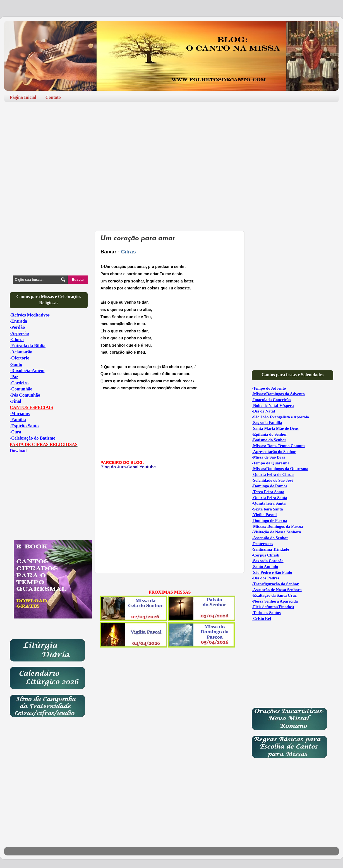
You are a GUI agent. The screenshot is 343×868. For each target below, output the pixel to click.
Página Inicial (23, 97)
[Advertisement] (171, 150)
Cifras (128, 252)
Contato (53, 97)
